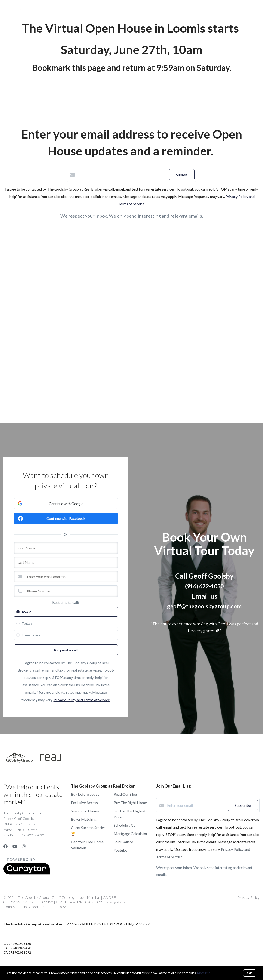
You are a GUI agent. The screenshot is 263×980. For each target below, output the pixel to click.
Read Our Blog (125, 794)
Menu (190, 12)
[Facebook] (6, 846)
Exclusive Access (84, 803)
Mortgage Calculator (131, 834)
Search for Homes (85, 811)
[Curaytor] (27, 873)
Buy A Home (65, 11)
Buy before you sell (86, 794)
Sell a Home (93, 11)
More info (204, 973)
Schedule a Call (125, 825)
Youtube (120, 850)
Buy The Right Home (130, 803)
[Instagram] (24, 846)
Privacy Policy (249, 897)
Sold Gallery (123, 842)
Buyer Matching (84, 819)
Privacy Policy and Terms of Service (82, 700)
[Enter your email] (196, 805)
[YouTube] (15, 846)
